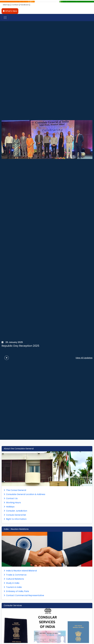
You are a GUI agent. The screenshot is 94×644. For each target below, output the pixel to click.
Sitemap (6, 5)
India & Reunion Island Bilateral (20, 571)
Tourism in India (13, 587)
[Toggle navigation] (5, 18)
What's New (10, 11)
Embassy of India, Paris (16, 591)
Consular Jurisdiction (15, 511)
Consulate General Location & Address (24, 494)
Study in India (11, 583)
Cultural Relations (14, 579)
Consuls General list (15, 515)
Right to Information (15, 519)
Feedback (25, 5)
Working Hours (12, 503)
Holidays (9, 507)
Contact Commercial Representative (24, 595)
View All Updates (84, 358)
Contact (15, 5)
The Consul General (15, 490)
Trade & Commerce (15, 575)
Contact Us (11, 498)
